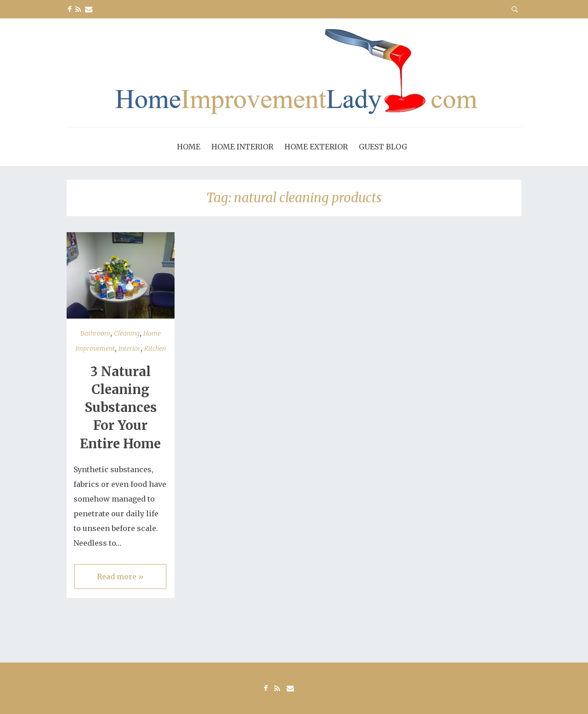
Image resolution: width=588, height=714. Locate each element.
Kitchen (155, 348)
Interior (130, 348)
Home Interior (242, 147)
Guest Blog (383, 147)
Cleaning (127, 333)
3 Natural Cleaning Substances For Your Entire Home (120, 408)
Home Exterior (316, 147)
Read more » (120, 577)
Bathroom (95, 333)
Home (189, 147)
